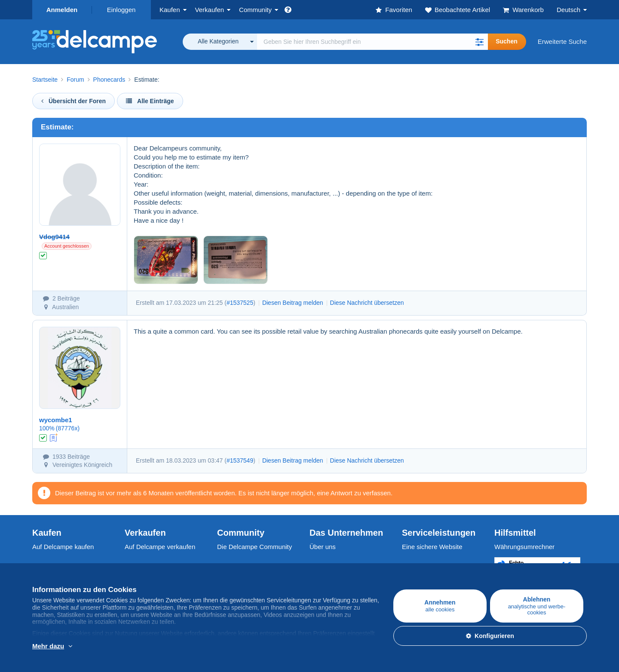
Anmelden (62, 10)
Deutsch (568, 10)
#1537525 (240, 303)
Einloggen (121, 10)
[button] (479, 42)
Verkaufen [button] (210, 10)
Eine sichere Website (432, 547)
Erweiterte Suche (562, 41)
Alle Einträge (150, 101)
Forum (75, 80)
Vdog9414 (54, 237)
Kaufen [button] (170, 10)
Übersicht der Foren (74, 101)
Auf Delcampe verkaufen (160, 547)
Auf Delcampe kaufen (63, 547)
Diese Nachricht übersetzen (367, 303)
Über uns (323, 547)
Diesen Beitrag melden (293, 303)
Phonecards (109, 80)
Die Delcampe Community (254, 547)
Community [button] (255, 10)
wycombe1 (56, 420)
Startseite (45, 80)
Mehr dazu (48, 646)
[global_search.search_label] (372, 42)
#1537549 (240, 460)
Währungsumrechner (524, 547)
